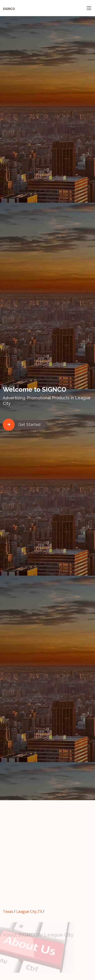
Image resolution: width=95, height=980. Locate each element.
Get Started (29, 425)
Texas (8, 911)
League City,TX (29, 911)
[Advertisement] (47, 857)
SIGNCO (9, 9)
